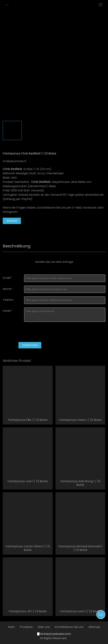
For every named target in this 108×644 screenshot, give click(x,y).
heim (11, 627)
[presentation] (30, 332)
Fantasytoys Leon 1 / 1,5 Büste (80, 611)
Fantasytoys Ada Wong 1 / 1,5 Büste (80, 483)
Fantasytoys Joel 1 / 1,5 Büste (28, 481)
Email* (7, 278)
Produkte (26, 627)
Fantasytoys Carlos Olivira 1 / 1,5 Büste (28, 548)
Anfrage (12, 221)
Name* (8, 289)
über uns (44, 627)
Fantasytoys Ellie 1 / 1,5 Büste (28, 420)
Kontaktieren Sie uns (69, 627)
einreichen (30, 345)
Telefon (8, 300)
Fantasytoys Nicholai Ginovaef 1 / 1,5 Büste (80, 548)
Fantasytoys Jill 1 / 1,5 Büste (28, 611)
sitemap (94, 627)
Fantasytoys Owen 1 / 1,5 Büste (80, 420)
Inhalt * (8, 311)
